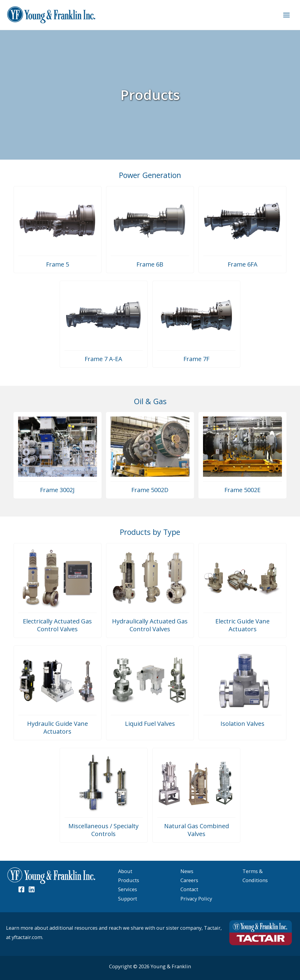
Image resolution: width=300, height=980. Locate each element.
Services (128, 889)
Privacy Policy (196, 899)
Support (128, 899)
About (125, 871)
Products (129, 880)
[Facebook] (21, 889)
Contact (189, 889)
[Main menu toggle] (286, 15)
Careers (189, 880)
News (187, 871)
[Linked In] (32, 889)
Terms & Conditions (255, 876)
